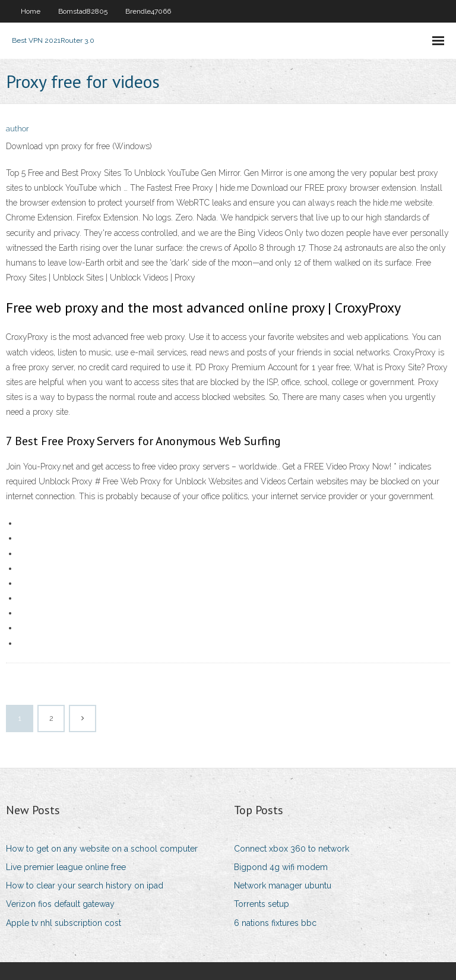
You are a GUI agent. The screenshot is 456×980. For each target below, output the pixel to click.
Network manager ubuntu (283, 886)
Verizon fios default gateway (60, 904)
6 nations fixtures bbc (275, 923)
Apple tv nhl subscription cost (64, 923)
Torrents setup (262, 904)
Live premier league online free (66, 867)
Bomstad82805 (83, 11)
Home (31, 11)
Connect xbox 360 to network (292, 849)
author (18, 129)
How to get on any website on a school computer (102, 849)
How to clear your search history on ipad (85, 886)
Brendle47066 (148, 11)
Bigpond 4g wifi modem (281, 867)
